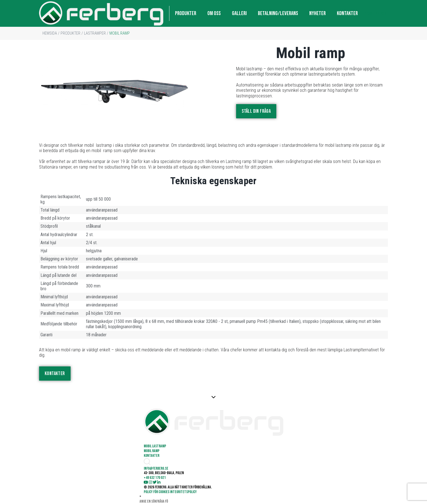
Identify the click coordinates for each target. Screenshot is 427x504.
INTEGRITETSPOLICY (183, 492)
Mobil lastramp (155, 446)
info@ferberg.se (376, 13)
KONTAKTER (347, 13)
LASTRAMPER (95, 33)
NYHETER (317, 13)
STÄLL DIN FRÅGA (256, 111)
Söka (176, 501)
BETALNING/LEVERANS (278, 13)
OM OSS (214, 13)
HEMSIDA (50, 33)
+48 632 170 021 (155, 478)
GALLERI (239, 13)
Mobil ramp (152, 451)
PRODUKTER (186, 13)
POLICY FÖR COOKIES (157, 492)
